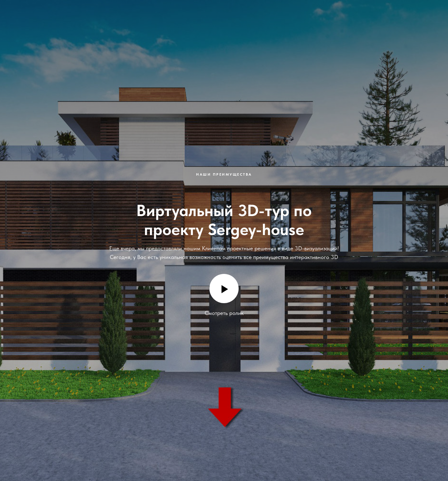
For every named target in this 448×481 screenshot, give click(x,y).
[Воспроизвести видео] (224, 289)
